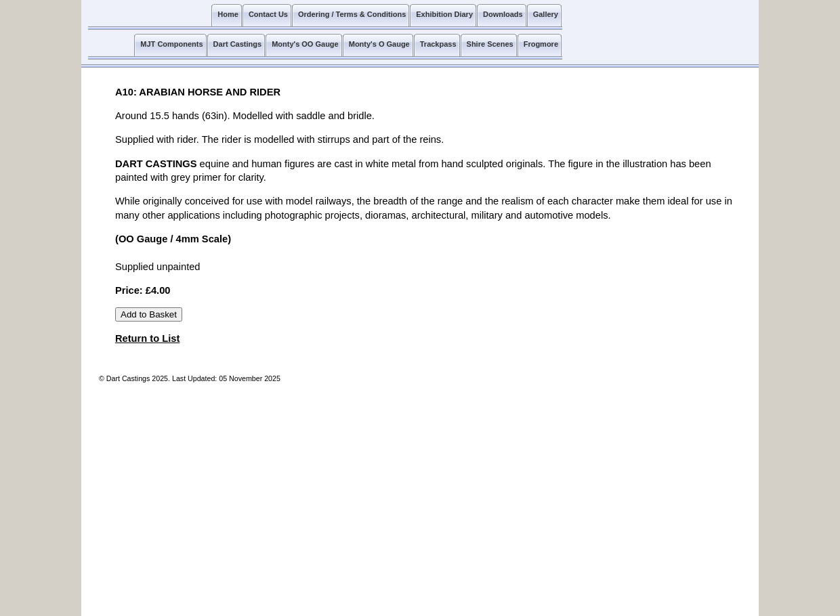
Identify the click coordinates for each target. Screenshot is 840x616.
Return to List (147, 338)
